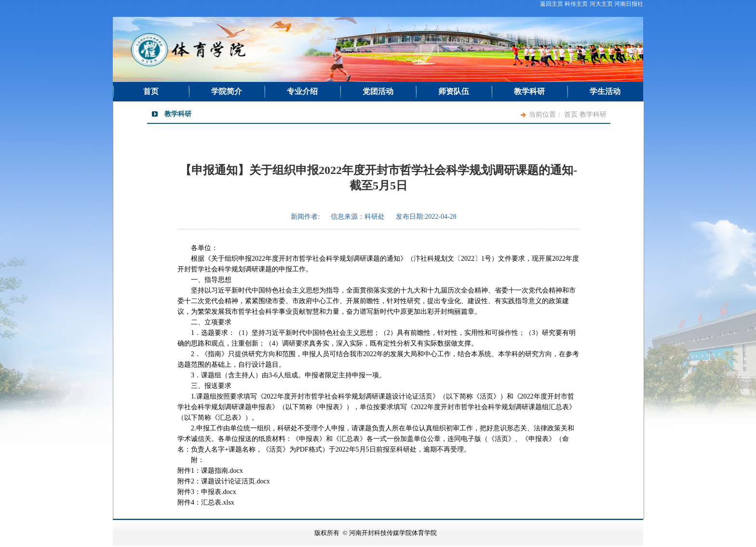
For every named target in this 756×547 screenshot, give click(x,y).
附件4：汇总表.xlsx (206, 502)
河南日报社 (629, 4)
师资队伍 (454, 91)
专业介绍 (302, 91)
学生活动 (605, 91)
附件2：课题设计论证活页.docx (224, 481)
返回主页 (552, 4)
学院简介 (227, 91)
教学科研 (529, 91)
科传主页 (576, 4)
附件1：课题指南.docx (210, 471)
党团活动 (378, 91)
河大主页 (601, 4)
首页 (151, 91)
